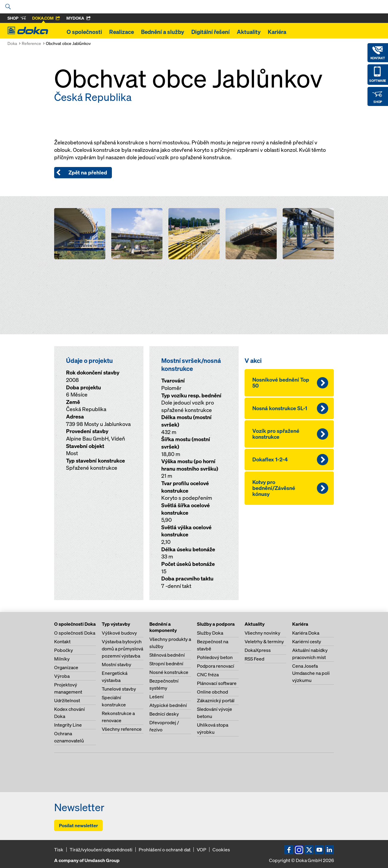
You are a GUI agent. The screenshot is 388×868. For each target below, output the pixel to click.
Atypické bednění (168, 705)
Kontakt (62, 641)
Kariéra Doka (306, 633)
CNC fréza (208, 675)
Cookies (221, 850)
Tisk (59, 850)
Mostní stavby (116, 664)
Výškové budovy (119, 633)
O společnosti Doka (75, 633)
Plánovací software (217, 683)
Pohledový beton (215, 657)
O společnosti (84, 32)
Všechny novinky (262, 633)
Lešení (157, 697)
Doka (12, 43)
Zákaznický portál (216, 700)
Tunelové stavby (119, 689)
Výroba (62, 676)
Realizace (122, 32)
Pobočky (64, 650)
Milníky (62, 659)
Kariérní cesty (307, 641)
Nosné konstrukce (169, 672)
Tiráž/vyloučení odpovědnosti (101, 850)
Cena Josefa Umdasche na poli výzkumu (311, 673)
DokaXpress (258, 650)
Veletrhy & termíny (264, 641)
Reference (31, 43)
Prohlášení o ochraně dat (165, 850)
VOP (201, 850)
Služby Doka (210, 633)
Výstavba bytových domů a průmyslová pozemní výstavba (122, 649)
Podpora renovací (216, 666)
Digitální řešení (211, 32)
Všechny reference (122, 729)
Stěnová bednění (167, 655)
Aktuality (249, 32)
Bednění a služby (163, 32)
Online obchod (212, 692)
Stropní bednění (166, 664)
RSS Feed (254, 659)
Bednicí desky (164, 714)
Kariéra (277, 32)
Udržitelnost (67, 700)
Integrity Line (68, 725)
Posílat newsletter (78, 825)
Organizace (66, 667)
